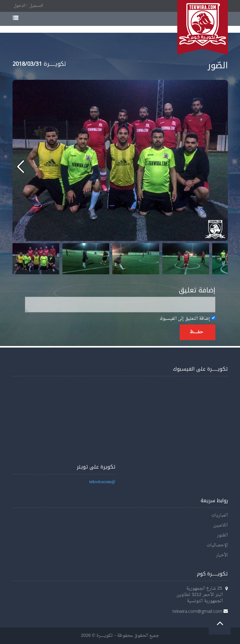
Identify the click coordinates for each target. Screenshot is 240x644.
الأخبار (222, 555)
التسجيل (36, 6)
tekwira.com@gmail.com (197, 611)
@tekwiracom (102, 482)
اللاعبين (220, 525)
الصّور (222, 535)
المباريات (220, 515)
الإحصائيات (217, 545)
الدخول (20, 6)
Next (220, 259)
